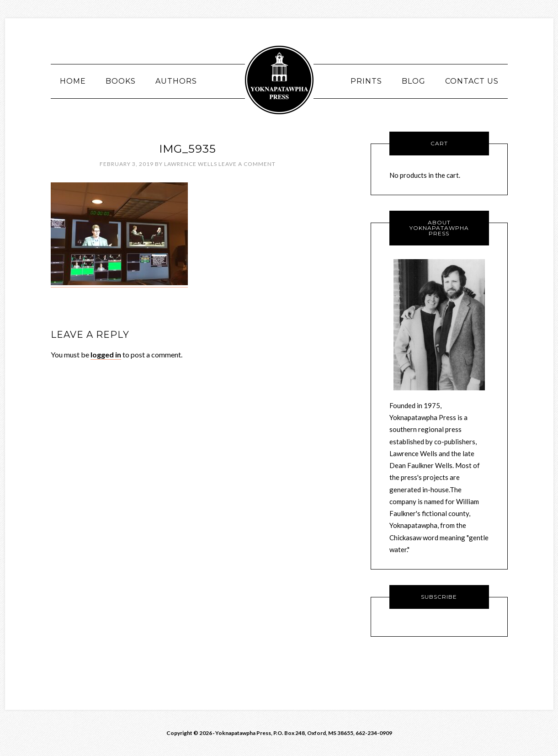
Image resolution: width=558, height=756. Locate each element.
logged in (106, 354)
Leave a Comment (247, 164)
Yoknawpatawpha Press (279, 80)
